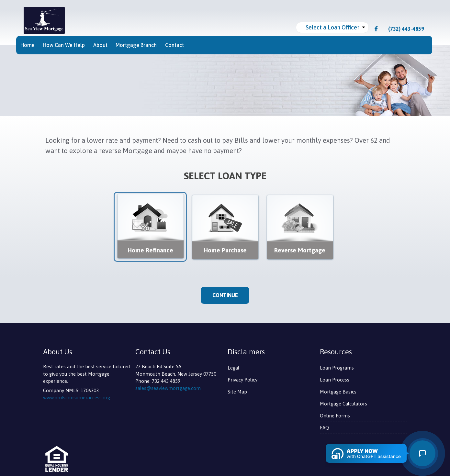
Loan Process (335, 380)
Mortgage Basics (338, 392)
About (100, 45)
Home (28, 45)
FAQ (324, 428)
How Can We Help (64, 45)
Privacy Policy (242, 380)
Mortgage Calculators (343, 404)
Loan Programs (337, 368)
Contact (174, 45)
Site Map (237, 392)
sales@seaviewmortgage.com (168, 388)
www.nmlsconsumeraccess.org (77, 398)
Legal (233, 368)
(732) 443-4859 (403, 29)
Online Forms (335, 416)
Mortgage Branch (136, 45)
